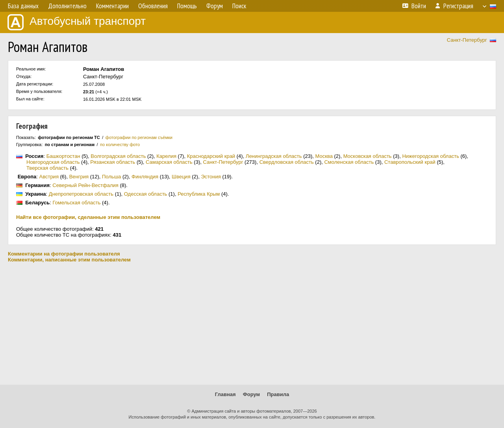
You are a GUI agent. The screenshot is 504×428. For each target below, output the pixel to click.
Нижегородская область (431, 156)
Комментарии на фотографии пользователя (64, 254)
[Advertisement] (252, 324)
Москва (324, 156)
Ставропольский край (410, 162)
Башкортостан (63, 156)
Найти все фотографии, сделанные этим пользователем (88, 217)
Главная (225, 394)
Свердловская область (287, 162)
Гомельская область (76, 203)
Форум (251, 394)
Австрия (49, 177)
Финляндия (145, 177)
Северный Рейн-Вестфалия (85, 185)
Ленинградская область (274, 156)
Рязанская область (113, 162)
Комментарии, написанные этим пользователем (69, 260)
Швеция (181, 177)
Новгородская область (53, 162)
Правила (278, 394)
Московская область (368, 156)
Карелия (166, 156)
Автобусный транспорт (77, 22)
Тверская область (47, 168)
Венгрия (79, 177)
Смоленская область (349, 162)
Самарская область (169, 162)
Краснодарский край (211, 156)
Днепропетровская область (81, 194)
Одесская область (146, 194)
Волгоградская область (118, 156)
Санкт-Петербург (467, 40)
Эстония (211, 177)
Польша (111, 177)
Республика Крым (199, 194)
